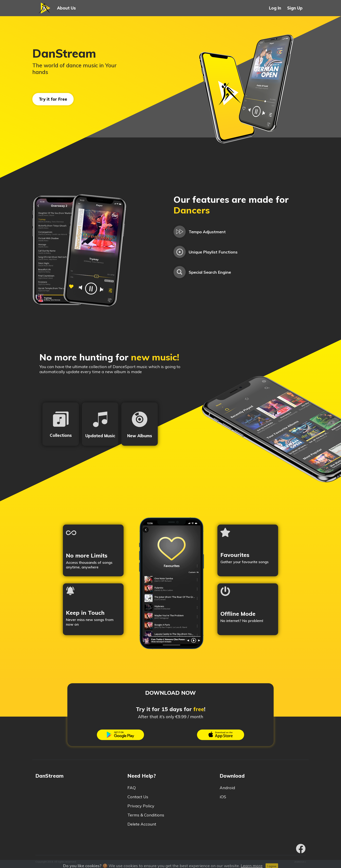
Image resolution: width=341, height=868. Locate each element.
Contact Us (140, 797)
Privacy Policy (143, 806)
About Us (66, 8)
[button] (45, 8)
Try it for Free (53, 99)
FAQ (134, 788)
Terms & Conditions (148, 815)
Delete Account (144, 824)
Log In (275, 8)
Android (230, 788)
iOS (225, 797)
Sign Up (295, 8)
